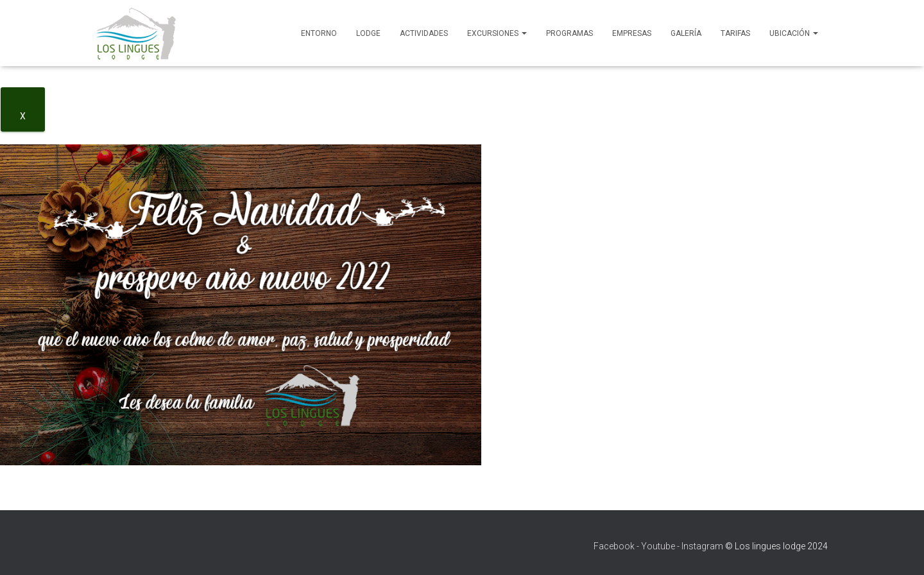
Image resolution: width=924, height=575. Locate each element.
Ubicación (794, 33)
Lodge (368, 33)
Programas (569, 33)
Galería (686, 33)
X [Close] (23, 116)
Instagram (702, 546)
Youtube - (660, 546)
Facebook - (616, 546)
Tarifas (735, 33)
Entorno (319, 33)
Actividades (424, 33)
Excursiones (497, 33)
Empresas (632, 33)
